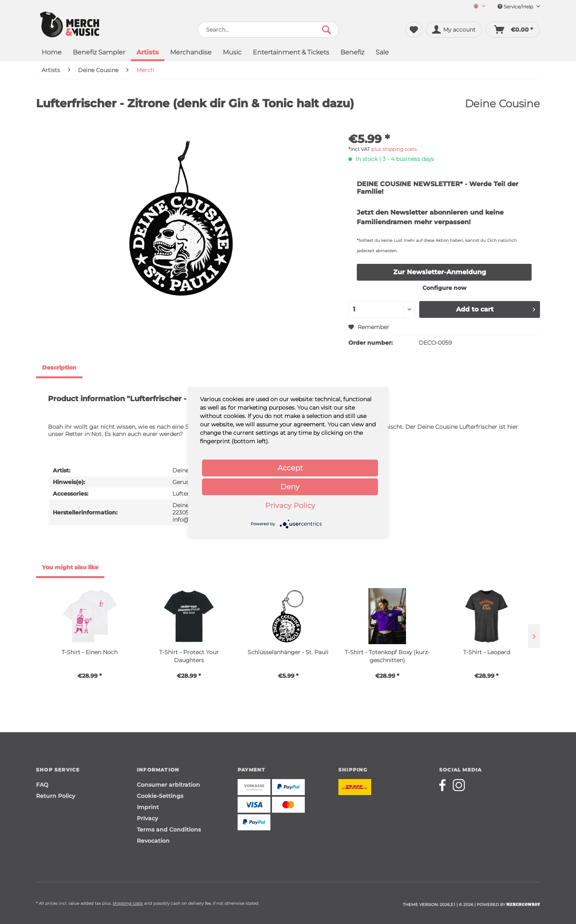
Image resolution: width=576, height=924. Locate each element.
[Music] (232, 53)
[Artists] (148, 53)
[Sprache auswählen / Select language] (480, 7)
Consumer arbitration (168, 785)
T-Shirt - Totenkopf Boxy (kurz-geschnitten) (387, 656)
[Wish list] (414, 30)
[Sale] (382, 53)
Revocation (153, 841)
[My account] (454, 30)
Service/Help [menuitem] (519, 7)
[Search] (326, 30)
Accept (290, 468)
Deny (290, 487)
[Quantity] (382, 309)
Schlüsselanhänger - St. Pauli (288, 652)
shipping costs (128, 903)
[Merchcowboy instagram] (459, 785)
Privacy (147, 818)
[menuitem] (477, 7)
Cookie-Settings (160, 796)
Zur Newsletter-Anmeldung (440, 272)
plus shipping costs (394, 149)
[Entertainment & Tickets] (291, 53)
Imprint (148, 807)
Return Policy (56, 796)
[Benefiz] (352, 53)
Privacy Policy (290, 506)
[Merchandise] (191, 53)
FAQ (42, 785)
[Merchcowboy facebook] (445, 785)
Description (59, 368)
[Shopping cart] (513, 30)
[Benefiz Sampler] (99, 53)
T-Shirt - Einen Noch (90, 652)
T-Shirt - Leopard (487, 652)
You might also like (70, 567)
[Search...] (268, 30)
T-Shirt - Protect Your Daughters (189, 656)
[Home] (52, 53)
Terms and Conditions (169, 830)
